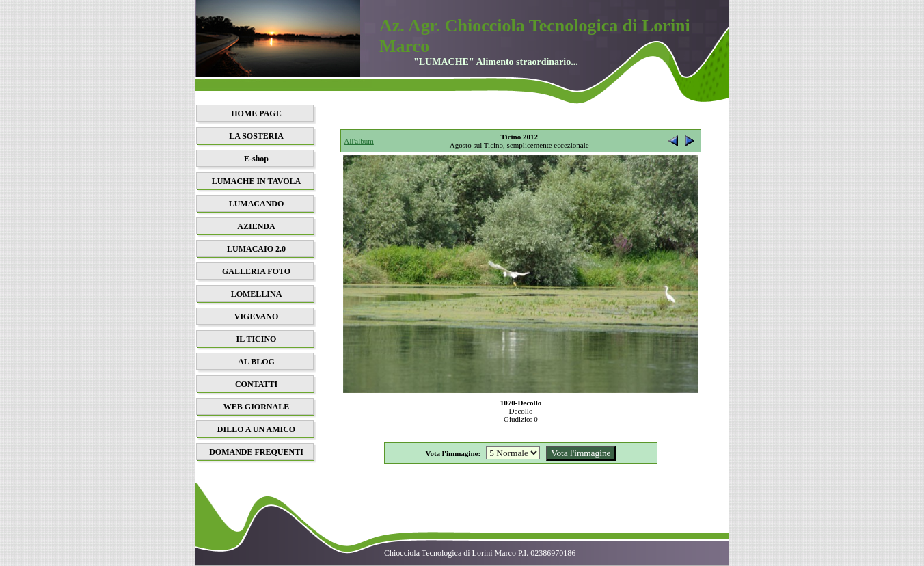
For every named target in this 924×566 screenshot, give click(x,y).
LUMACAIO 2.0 (256, 249)
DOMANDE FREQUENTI (256, 452)
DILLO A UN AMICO (256, 429)
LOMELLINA (257, 294)
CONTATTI (256, 384)
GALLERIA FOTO (256, 271)
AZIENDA (256, 226)
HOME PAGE (256, 113)
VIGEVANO (256, 316)
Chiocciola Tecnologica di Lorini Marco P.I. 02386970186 (480, 553)
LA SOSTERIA (256, 136)
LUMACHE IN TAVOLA (256, 181)
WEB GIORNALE (256, 407)
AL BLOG (256, 362)
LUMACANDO (257, 204)
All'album (359, 141)
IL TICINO (257, 339)
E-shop (256, 159)
